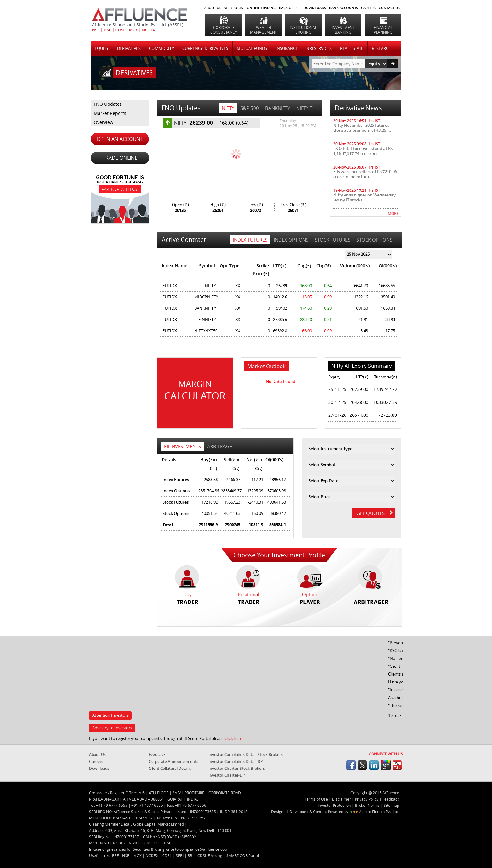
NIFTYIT (304, 108)
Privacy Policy (367, 799)
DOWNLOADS (315, 8)
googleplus (386, 765)
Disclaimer (341, 799)
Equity (102, 48)
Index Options (291, 240)
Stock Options (374, 240)
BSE (115, 855)
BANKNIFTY (278, 108)
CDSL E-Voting (210, 855)
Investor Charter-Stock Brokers (237, 768)
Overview (104, 122)
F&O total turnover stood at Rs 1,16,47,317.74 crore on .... (363, 151)
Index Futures (250, 240)
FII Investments (182, 446)
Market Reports (110, 113)
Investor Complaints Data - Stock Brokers (246, 755)
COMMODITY (161, 48)
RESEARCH (382, 48)
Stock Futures (332, 240)
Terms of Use (316, 799)
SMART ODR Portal (243, 855)
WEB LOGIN (234, 8)
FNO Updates (108, 104)
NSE (126, 855)
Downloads (99, 768)
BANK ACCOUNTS (344, 8)
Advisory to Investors (112, 728)
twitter (362, 765)
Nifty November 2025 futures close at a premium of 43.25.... (362, 128)
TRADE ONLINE (120, 158)
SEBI (180, 855)
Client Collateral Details (170, 768)
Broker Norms (367, 805)
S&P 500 (250, 108)
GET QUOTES (374, 513)
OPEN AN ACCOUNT (120, 139)
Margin (195, 390)
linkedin (374, 765)
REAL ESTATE (352, 48)
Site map (391, 805)
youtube (397, 765)
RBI (191, 855)
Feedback (157, 755)
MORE (393, 214)
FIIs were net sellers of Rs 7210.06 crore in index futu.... (365, 174)
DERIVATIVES (129, 48)
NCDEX (152, 855)
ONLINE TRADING (261, 8)
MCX (138, 855)
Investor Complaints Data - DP (235, 761)
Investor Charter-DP (227, 775)
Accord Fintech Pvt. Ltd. (379, 812)
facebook (351, 765)
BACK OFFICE (290, 8)
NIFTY (228, 108)
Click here (233, 738)
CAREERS (368, 8)
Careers (96, 761)
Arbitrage (219, 446)
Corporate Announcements (174, 761)
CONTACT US (389, 8)
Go (393, 64)
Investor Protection (335, 805)
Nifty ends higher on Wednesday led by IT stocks (364, 197)
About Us (213, 8)
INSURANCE (287, 48)
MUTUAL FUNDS (252, 48)
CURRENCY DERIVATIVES (205, 48)
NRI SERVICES (319, 48)
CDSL (167, 855)
